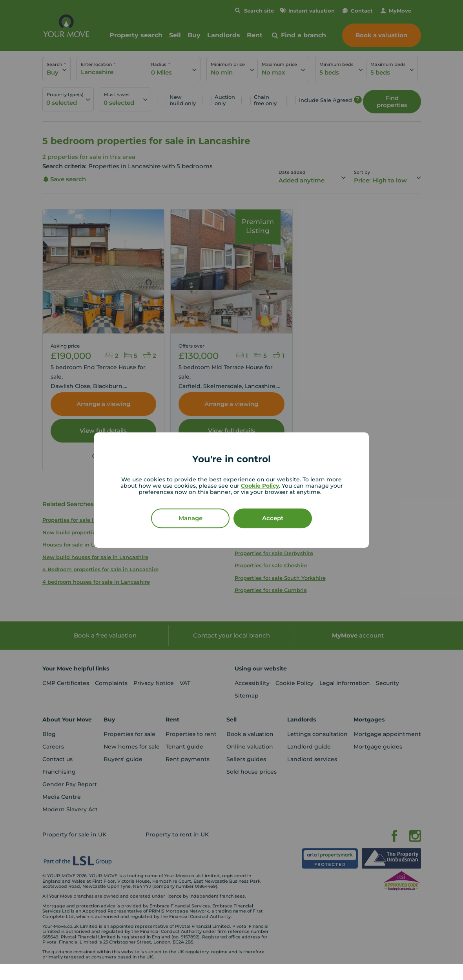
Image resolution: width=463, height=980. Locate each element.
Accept (273, 518)
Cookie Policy (260, 486)
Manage (190, 518)
